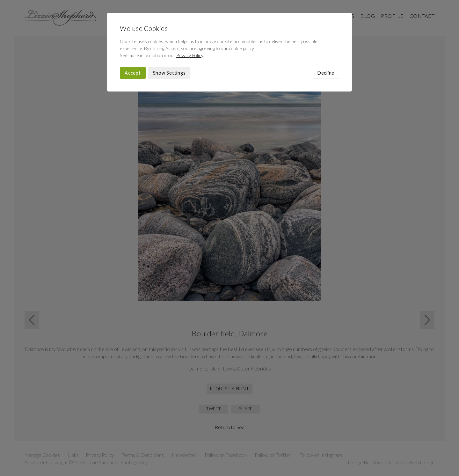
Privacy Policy (190, 55)
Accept (133, 73)
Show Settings (169, 73)
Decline (326, 73)
